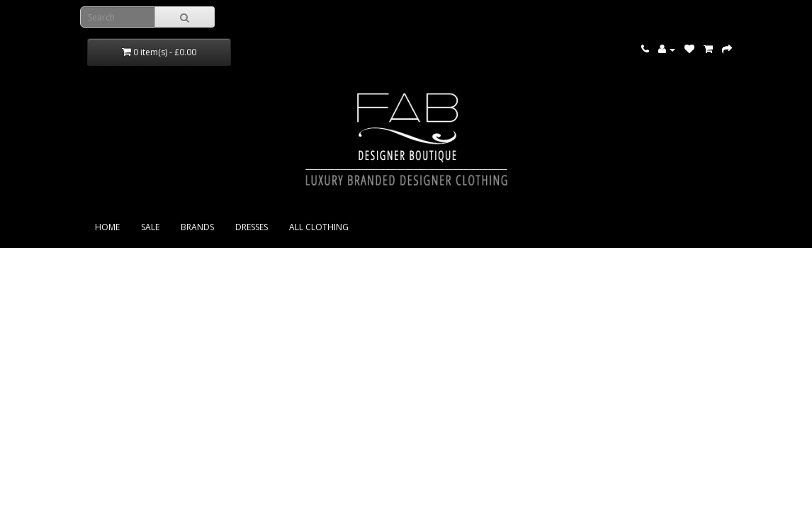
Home (107, 227)
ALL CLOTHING (319, 227)
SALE (150, 227)
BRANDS (197, 227)
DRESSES (252, 227)
